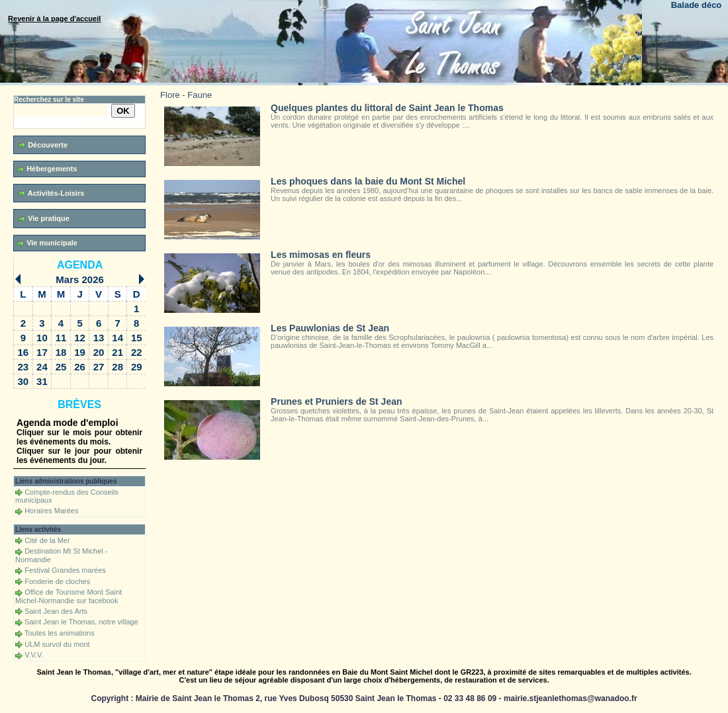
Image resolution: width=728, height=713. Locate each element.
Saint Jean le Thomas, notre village (81, 622)
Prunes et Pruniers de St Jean (336, 401)
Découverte (43, 145)
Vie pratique (44, 219)
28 (117, 367)
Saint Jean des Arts (56, 611)
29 (137, 367)
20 (99, 352)
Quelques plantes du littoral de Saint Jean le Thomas (387, 108)
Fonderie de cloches (57, 581)
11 (61, 338)
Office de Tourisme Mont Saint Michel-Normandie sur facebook (68, 596)
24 (42, 367)
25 (61, 367)
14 (117, 338)
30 (23, 381)
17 (42, 352)
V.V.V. (34, 655)
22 (137, 352)
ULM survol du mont (57, 644)
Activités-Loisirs (51, 193)
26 (80, 367)
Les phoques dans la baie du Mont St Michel (368, 181)
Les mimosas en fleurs (321, 255)
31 (42, 381)
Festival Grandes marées (65, 570)
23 (23, 367)
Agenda (80, 265)
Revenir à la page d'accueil (54, 19)
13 (99, 338)
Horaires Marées (51, 511)
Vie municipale (47, 243)
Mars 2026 (80, 279)
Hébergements (47, 169)
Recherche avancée (115, 125)
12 (80, 338)
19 (80, 352)
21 (117, 352)
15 (137, 338)
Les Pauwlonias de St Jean (330, 328)
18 (61, 352)
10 (42, 338)
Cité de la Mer (47, 540)
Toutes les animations (60, 633)
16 (23, 352)
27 (99, 367)
